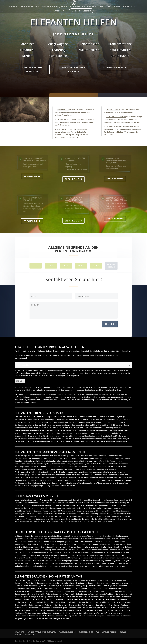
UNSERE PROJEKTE (55, 7)
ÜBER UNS (124, 632)
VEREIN (128, 7)
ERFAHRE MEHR (32, 176)
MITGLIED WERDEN (109, 632)
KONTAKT (60, 11)
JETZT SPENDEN (81, 11)
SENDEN (110, 324)
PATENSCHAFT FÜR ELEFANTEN (32, 69)
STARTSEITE (19, 632)
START (13, 7)
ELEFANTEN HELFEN (83, 7)
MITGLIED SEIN (110, 7)
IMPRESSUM (30, 635)
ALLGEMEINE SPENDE (115, 67)
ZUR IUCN (20, 381)
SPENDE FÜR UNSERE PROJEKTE (73, 69)
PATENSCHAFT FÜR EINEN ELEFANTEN (41, 632)
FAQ (97, 632)
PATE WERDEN (30, 7)
